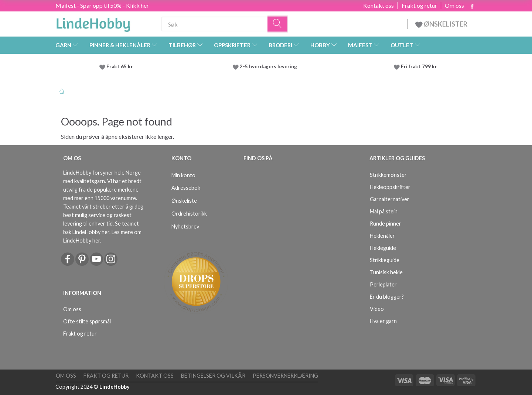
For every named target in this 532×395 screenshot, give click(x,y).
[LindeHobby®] (93, 23)
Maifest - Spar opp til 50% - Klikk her (102, 5)
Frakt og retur (419, 6)
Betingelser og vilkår (213, 376)
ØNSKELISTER (442, 24)
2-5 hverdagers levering (270, 66)
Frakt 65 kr (120, 66)
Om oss (454, 6)
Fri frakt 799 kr (418, 66)
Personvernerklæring (285, 376)
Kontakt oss (378, 6)
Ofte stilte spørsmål (87, 321)
